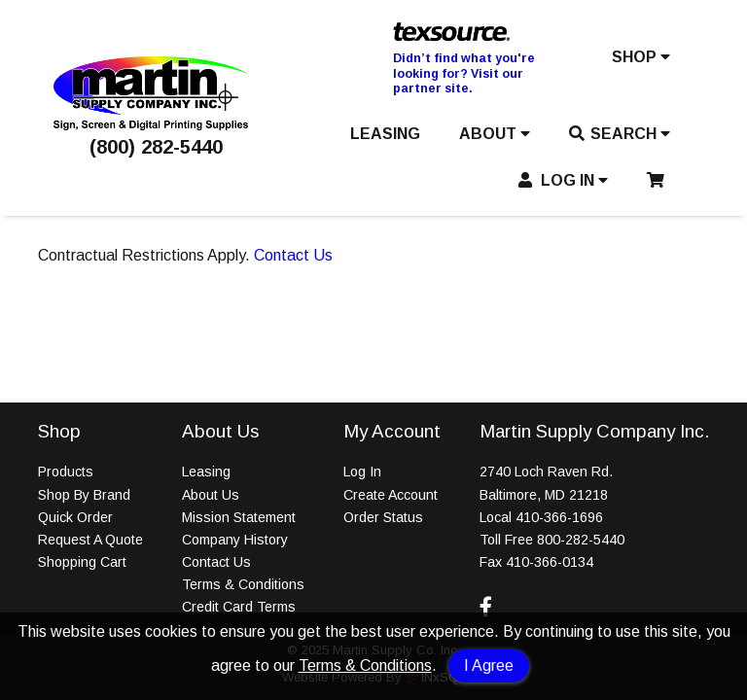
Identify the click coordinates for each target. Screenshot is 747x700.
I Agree (489, 665)
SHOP (641, 57)
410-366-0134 (550, 562)
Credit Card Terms (239, 607)
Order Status (383, 517)
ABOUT (495, 134)
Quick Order (75, 517)
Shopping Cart (82, 562)
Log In (362, 472)
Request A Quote (90, 540)
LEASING (385, 134)
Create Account (391, 495)
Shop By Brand (84, 495)
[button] (641, 61)
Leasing (206, 472)
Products (66, 472)
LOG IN (564, 180)
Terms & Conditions (365, 665)
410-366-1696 (559, 517)
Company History (235, 540)
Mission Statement (239, 517)
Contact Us (293, 255)
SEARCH (620, 134)
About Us (211, 495)
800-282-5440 (581, 540)
